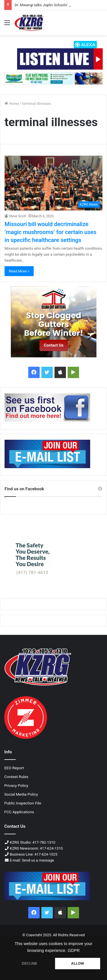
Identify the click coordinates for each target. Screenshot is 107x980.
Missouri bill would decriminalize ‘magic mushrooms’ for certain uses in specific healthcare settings (51, 232)
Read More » (19, 271)
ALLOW (77, 964)
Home (12, 104)
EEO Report (14, 768)
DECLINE (29, 964)
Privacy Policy (16, 785)
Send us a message (38, 860)
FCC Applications (19, 812)
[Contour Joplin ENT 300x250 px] (53, 554)
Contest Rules (16, 777)
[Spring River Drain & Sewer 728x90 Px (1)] (53, 78)
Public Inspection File (23, 803)
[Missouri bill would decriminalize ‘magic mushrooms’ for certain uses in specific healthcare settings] (53, 183)
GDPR (74, 950)
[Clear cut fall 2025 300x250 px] (53, 322)
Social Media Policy (21, 794)
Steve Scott (18, 216)
